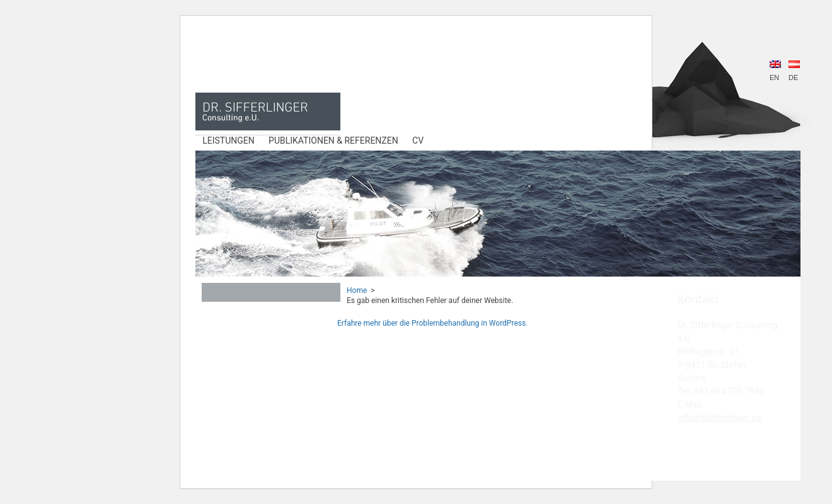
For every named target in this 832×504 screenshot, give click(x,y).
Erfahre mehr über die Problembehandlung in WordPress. (432, 323)
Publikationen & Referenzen (333, 140)
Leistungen (228, 140)
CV (418, 140)
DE (794, 71)
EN (775, 71)
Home (357, 290)
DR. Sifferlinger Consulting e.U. (268, 112)
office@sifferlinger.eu (719, 418)
